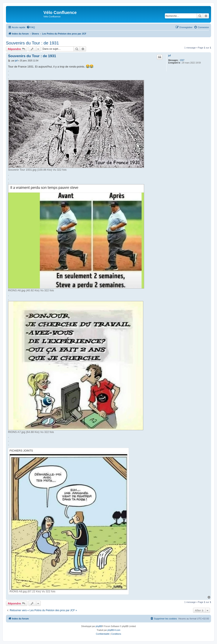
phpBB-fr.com (114, 630)
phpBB (99, 626)
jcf (170, 56)
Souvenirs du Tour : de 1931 (32, 43)
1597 (182, 60)
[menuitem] (31, 27)
